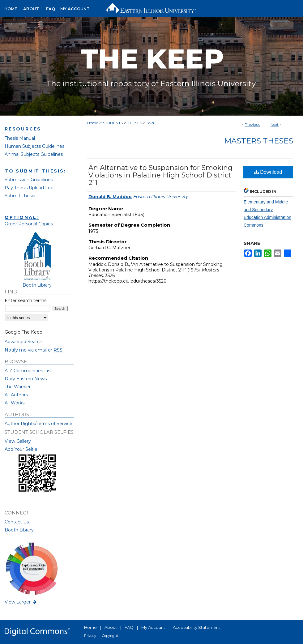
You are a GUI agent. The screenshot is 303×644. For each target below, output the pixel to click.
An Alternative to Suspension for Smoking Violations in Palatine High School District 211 (160, 175)
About (111, 627)
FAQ (129, 627)
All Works (15, 403)
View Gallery (18, 441)
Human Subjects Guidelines (34, 146)
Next (275, 124)
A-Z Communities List (28, 371)
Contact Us (17, 522)
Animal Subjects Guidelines (34, 154)
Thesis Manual (20, 138)
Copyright (110, 636)
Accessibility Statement (196, 627)
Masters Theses (259, 141)
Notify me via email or (34, 350)
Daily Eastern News (26, 379)
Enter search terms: (26, 301)
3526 (151, 123)
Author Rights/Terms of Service (38, 424)
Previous (252, 124)
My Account (153, 627)
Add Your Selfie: (21, 449)
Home (93, 123)
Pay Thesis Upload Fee (29, 188)
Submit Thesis (20, 196)
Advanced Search (23, 342)
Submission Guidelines (29, 180)
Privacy (90, 636)
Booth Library (19, 530)
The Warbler (18, 387)
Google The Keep (23, 332)
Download (268, 172)
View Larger (21, 602)
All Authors (16, 395)
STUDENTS (113, 123)
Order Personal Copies (29, 224)
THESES (135, 123)
